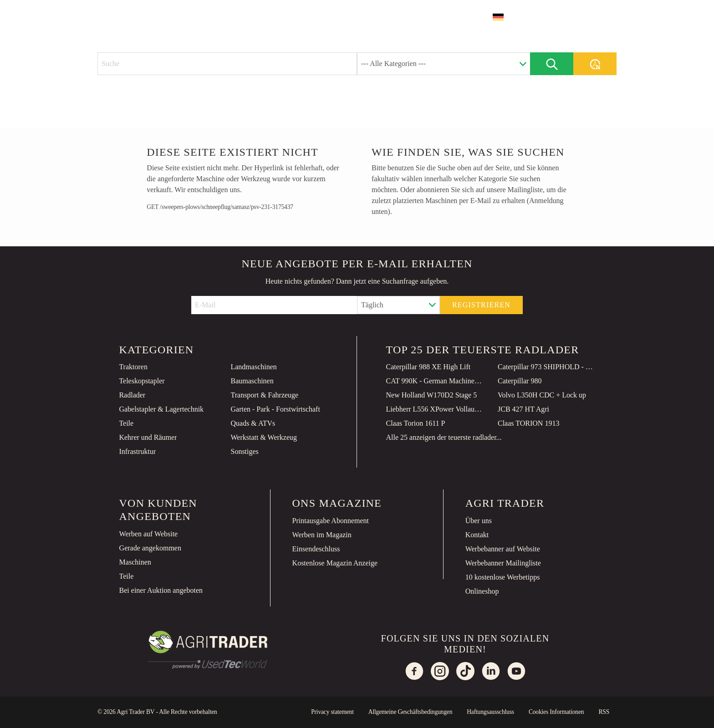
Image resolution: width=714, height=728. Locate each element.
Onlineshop (482, 591)
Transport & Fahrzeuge (264, 395)
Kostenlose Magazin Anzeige (335, 563)
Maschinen (135, 562)
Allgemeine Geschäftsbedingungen (410, 712)
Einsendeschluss (316, 549)
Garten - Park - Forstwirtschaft (275, 409)
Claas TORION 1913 (528, 423)
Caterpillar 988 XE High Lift (428, 367)
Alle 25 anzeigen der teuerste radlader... (444, 437)
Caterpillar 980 (520, 381)
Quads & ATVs (253, 423)
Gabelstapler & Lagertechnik (161, 409)
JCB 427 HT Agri (523, 409)
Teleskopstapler (142, 381)
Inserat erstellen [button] (573, 17)
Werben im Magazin (322, 535)
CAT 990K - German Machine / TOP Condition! (435, 381)
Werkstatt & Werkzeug (264, 437)
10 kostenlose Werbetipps (503, 577)
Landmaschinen (253, 367)
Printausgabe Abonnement (331, 521)
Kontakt (477, 535)
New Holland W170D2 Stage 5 (432, 395)
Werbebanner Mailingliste (503, 563)
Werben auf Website (149, 534)
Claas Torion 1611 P (416, 423)
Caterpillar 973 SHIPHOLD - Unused (546, 367)
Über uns (479, 521)
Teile (126, 423)
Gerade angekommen (150, 548)
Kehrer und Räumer (148, 437)
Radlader (132, 395)
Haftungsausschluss (490, 712)
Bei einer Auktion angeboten (161, 590)
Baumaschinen (252, 381)
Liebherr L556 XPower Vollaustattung (435, 409)
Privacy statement (332, 712)
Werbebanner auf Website (503, 549)
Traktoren (133, 367)
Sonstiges (244, 451)
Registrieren (481, 305)
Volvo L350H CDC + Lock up (542, 395)
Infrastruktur (137, 451)
